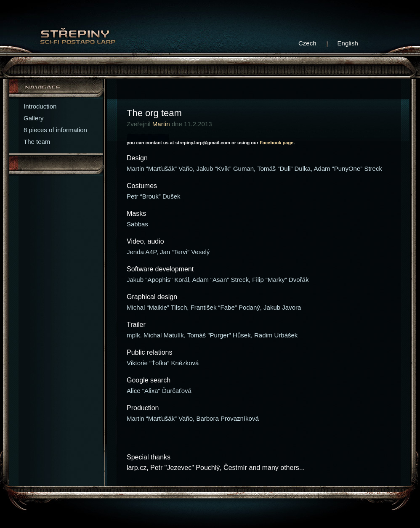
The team (37, 142)
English (348, 43)
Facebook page (276, 143)
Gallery (34, 118)
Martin (161, 124)
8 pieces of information (55, 130)
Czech (307, 43)
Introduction (40, 106)
